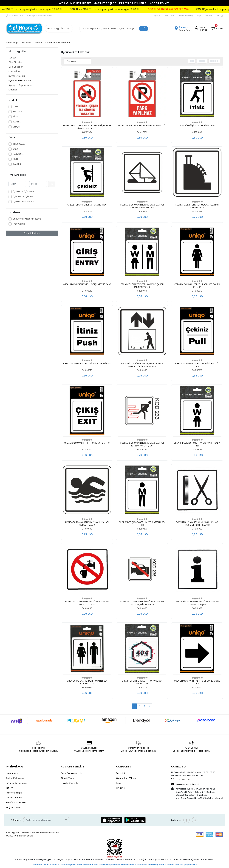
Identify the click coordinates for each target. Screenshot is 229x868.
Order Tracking (186, 16)
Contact (208, 16)
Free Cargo (19, 224)
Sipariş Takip (68, 778)
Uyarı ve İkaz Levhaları (20, 81)
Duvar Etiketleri (17, 76)
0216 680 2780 (181, 779)
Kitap (119, 783)
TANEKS (17, 122)
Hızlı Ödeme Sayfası (16, 803)
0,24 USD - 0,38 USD (24, 197)
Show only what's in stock (27, 219)
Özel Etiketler (16, 67)
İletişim (10, 788)
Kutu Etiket (14, 71)
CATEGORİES (124, 767)
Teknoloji (121, 773)
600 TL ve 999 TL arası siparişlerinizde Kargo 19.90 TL (133, 9)
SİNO (15, 117)
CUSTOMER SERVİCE (73, 767)
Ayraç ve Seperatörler (20, 85)
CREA (16, 107)
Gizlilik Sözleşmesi (15, 778)
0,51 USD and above (23, 202)
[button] (217, 29)
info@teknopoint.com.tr (186, 784)
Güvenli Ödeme (14, 798)
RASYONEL (18, 154)
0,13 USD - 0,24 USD (23, 191)
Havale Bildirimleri (70, 783)
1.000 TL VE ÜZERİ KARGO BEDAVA (196, 9)
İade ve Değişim (14, 793)
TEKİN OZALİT (20, 144)
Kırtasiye (120, 788)
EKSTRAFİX (18, 112)
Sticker (12, 58)
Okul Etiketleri (16, 62)
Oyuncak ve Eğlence (127, 778)
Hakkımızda (12, 773)
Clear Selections (32, 233)
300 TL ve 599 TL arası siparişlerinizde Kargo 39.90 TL (56, 9)
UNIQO (16, 127)
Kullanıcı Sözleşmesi (16, 783)
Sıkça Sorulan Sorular (72, 773)
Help (199, 16)
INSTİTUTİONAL (15, 767)
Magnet (13, 90)
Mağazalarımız (14, 807)
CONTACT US (179, 767)
